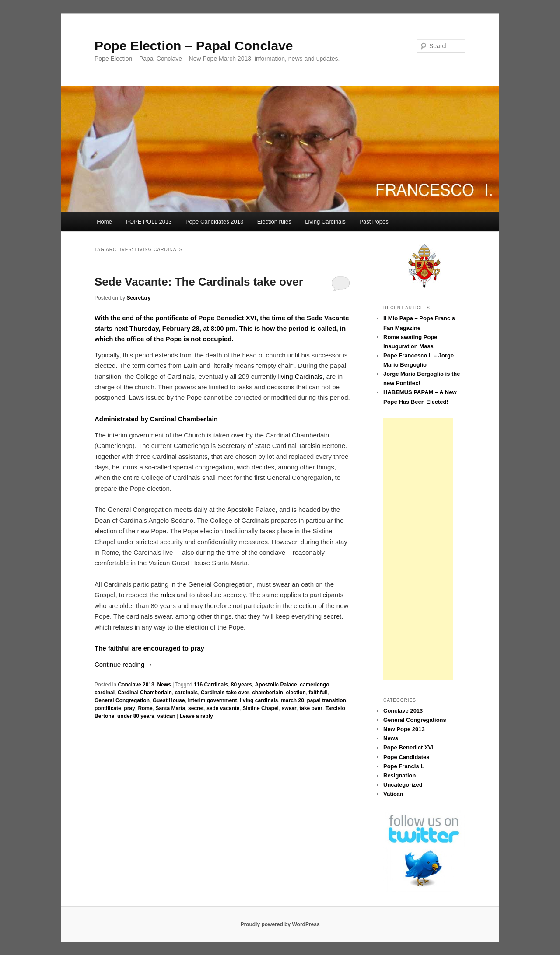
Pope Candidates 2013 (214, 222)
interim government (212, 700)
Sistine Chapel (261, 708)
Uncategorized (403, 785)
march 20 (292, 700)
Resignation (399, 775)
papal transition (327, 700)
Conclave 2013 (136, 685)
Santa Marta (170, 708)
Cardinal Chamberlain (145, 693)
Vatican (393, 794)
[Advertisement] (418, 549)
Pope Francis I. (403, 766)
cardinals (186, 693)
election (296, 693)
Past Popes (374, 222)
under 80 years (136, 716)
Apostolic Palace (276, 685)
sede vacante (223, 708)
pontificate (108, 708)
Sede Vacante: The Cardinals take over (199, 282)
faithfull (318, 693)
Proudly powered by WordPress (280, 924)
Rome (145, 708)
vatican (166, 716)
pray (129, 708)
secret (196, 708)
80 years (241, 685)
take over (311, 708)
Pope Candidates (406, 757)
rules (168, 595)
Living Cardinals (325, 222)
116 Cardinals (211, 685)
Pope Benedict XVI (408, 747)
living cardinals (259, 700)
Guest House (169, 700)
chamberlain (268, 693)
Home (104, 222)
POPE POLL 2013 (149, 222)
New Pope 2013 (404, 729)
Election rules (274, 222)
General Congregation (122, 700)
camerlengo (314, 685)
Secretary (138, 298)
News (164, 685)
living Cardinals (300, 376)
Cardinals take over (225, 693)
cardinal (105, 693)
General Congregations (415, 720)
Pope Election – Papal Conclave (194, 46)
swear (289, 708)
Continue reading (124, 664)
